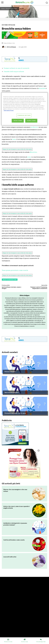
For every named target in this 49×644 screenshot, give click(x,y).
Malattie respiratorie (10, 280)
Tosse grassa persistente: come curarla (15, 270)
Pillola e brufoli (10, 372)
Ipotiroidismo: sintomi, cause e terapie (11, 288)
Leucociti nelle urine (10, 557)
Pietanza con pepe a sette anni (15, 413)
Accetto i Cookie (31, 121)
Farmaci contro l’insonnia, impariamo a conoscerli (39, 288)
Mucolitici (33, 152)
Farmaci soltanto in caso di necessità (16, 68)
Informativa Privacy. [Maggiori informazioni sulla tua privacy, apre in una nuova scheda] (9, 110)
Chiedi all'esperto (10, 368)
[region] (25, 109)
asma (29, 157)
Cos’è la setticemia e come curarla (14, 540)
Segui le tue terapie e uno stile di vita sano (17, 149)
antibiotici (34, 127)
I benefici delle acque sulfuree (14, 71)
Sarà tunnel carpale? (12, 392)
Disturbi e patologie (11, 9)
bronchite (42, 88)
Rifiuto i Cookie (18, 121)
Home (3, 9)
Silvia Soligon (11, 47)
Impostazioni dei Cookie (24, 115)
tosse (14, 139)
